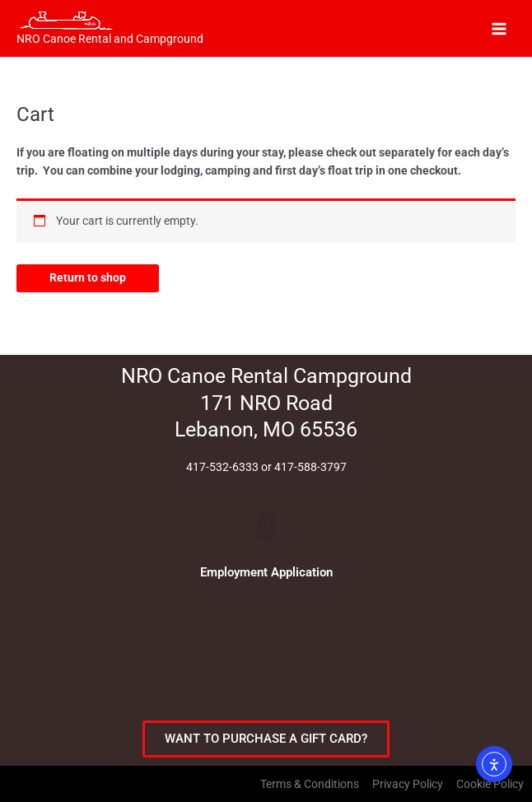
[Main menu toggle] (499, 28)
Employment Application (266, 572)
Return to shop (88, 277)
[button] (266, 527)
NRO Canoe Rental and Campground (110, 39)
